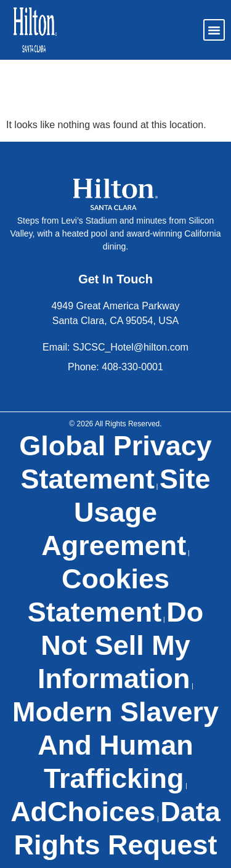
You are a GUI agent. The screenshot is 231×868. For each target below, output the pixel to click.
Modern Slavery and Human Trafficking (115, 745)
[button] (214, 30)
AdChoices (83, 812)
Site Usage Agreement (126, 512)
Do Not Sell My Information (120, 645)
